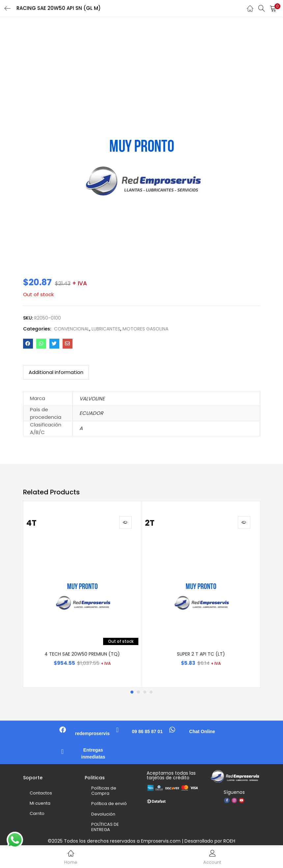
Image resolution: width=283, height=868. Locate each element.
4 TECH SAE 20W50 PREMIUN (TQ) (82, 656)
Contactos (41, 795)
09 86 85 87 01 (147, 733)
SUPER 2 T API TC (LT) (201, 656)
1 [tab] (132, 694)
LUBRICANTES (106, 329)
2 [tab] (138, 694)
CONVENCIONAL (72, 329)
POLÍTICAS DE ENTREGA (105, 829)
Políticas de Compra (104, 793)
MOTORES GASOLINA (145, 329)
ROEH (229, 843)
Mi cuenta (40, 805)
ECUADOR (91, 413)
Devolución (103, 816)
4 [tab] (152, 694)
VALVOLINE (92, 399)
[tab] (56, 372)
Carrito (37, 815)
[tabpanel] (82, 595)
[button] (273, 8)
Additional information (56, 372)
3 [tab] (145, 694)
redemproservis (92, 735)
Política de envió (109, 806)
